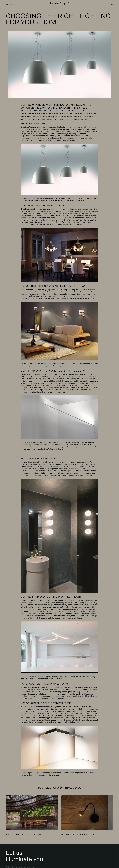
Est (56, 864)
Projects (60, 28)
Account (68, 856)
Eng (62, 864)
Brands (59, 22)
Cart (59, 856)
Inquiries (51, 856)
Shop (60, 17)
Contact (60, 43)
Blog (59, 33)
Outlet (59, 49)
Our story (59, 38)
